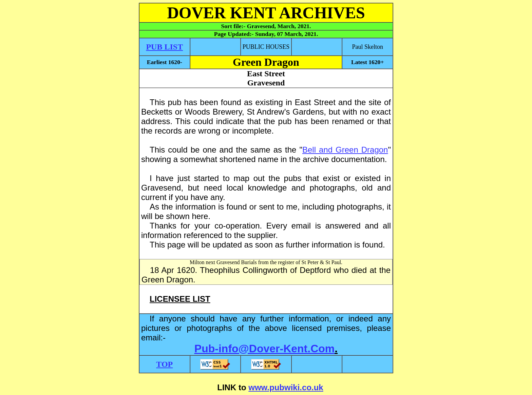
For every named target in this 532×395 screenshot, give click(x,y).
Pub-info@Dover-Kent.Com (264, 349)
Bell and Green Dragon (345, 150)
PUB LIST (164, 47)
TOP (164, 364)
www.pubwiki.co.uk (286, 387)
